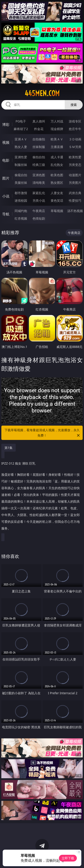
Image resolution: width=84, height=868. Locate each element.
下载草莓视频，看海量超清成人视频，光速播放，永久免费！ (43, 433)
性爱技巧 (75, 200)
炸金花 (39, 129)
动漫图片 (75, 175)
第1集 (9, 448)
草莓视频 (57, 211)
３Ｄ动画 (75, 139)
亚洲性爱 (21, 157)
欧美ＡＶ (57, 139)
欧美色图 (57, 175)
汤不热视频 (75, 211)
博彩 (6, 124)
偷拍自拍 (39, 157)
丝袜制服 (39, 147)
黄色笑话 (57, 200)
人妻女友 (57, 193)
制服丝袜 (21, 165)
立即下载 (68, 858)
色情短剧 (39, 218)
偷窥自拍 (21, 175)
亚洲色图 (39, 175)
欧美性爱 (75, 157)
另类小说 (39, 200)
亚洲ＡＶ (21, 139)
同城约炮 (21, 211)
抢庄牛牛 (75, 129)
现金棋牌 (57, 129)
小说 (6, 196)
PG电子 (21, 121)
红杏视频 (21, 218)
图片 (6, 178)
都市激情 (21, 193)
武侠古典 (75, 193)
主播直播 (57, 147)
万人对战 (57, 121)
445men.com (42, 93)
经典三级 (39, 165)
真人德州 (39, 121)
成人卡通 (57, 157)
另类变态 (75, 165)
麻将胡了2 (21, 129)
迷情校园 (21, 200)
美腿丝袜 (21, 183)
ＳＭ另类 (75, 147)
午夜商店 (39, 211)
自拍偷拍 (39, 139)
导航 (6, 214)
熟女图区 (57, 183)
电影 (6, 160)
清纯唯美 (39, 183)
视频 (6, 142)
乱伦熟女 (57, 165)
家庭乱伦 (39, 193)
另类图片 (75, 183)
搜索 (74, 105)
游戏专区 (75, 121)
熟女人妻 (21, 147)
